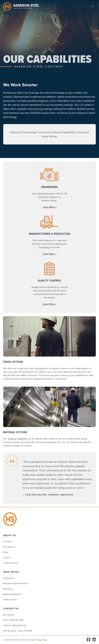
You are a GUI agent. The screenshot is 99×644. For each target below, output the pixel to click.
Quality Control (10, 599)
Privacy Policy (41, 640)
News (6, 552)
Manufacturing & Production (16, 583)
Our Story (7, 541)
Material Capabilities (12, 594)
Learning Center (11, 563)
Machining (8, 589)
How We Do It (9, 547)
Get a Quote (9, 615)
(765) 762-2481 (17, 620)
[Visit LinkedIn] (94, 640)
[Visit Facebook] (88, 640)
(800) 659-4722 (19, 625)
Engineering (9, 578)
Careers (7, 557)
